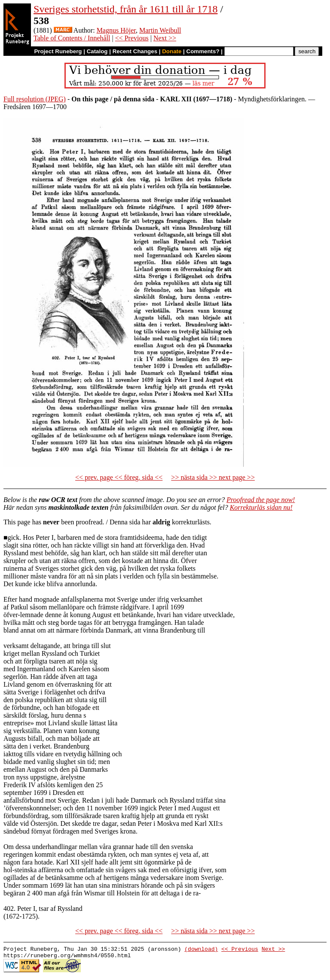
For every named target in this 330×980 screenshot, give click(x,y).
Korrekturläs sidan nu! (261, 507)
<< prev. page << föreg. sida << (119, 477)
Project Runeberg (58, 51)
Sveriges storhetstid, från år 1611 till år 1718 (125, 9)
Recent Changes (135, 51)
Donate (172, 51)
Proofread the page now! (261, 500)
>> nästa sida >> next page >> (213, 477)
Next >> (165, 38)
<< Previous (132, 38)
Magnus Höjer (116, 30)
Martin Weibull (160, 30)
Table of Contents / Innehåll (72, 38)
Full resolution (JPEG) (35, 99)
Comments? (203, 51)
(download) (201, 950)
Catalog (97, 51)
